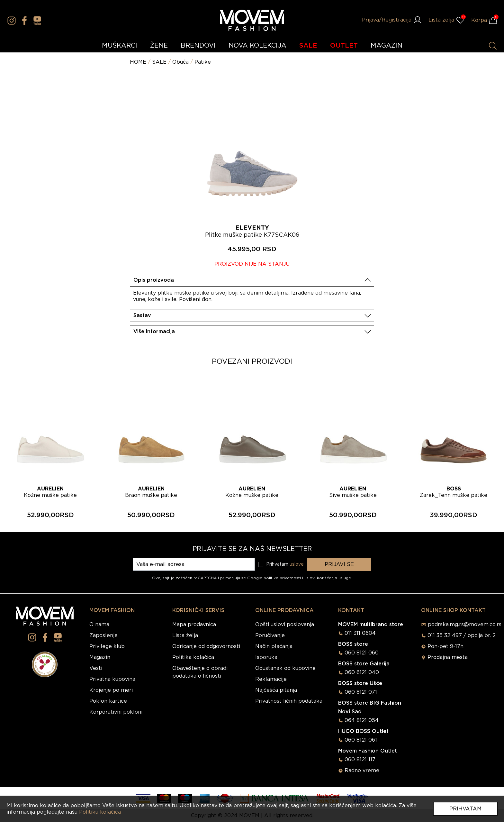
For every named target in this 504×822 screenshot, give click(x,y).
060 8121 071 (361, 692)
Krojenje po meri (111, 690)
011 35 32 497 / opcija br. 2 (462, 635)
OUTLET (344, 46)
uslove (297, 564)
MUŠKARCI (120, 46)
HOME (138, 62)
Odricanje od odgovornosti (206, 646)
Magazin (100, 657)
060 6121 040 (362, 672)
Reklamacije (271, 679)
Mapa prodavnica (194, 625)
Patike (203, 62)
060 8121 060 (362, 653)
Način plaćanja (274, 646)
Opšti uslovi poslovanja (285, 625)
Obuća (180, 62)
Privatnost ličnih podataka (289, 701)
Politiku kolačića (100, 812)
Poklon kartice (108, 701)
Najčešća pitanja (276, 690)
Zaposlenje (104, 635)
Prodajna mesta (448, 657)
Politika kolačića (193, 657)
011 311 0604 (360, 633)
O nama (99, 625)
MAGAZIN (387, 46)
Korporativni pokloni (116, 712)
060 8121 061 (361, 740)
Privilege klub (107, 646)
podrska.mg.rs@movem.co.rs (465, 625)
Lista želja (185, 635)
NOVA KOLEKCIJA (257, 46)
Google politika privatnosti (275, 578)
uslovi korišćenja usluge (328, 578)
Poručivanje (270, 635)
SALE (308, 46)
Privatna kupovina (112, 679)
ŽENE (159, 46)
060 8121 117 (360, 760)
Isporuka (266, 657)
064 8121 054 (362, 720)
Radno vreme (362, 771)
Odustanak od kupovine (285, 668)
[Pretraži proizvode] (493, 46)
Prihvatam (465, 809)
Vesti (96, 668)
